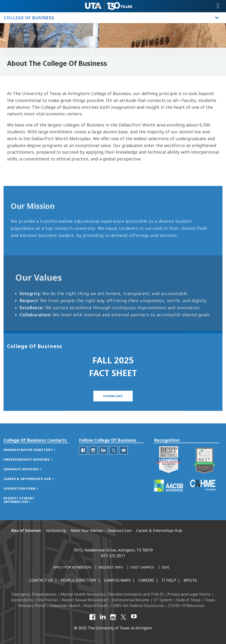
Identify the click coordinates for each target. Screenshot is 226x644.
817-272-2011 (113, 556)
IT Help (169, 580)
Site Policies (47, 600)
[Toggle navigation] (218, 6)
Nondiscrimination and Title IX (136, 594)
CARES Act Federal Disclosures (138, 606)
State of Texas (188, 600)
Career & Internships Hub (159, 530)
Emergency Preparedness (34, 594)
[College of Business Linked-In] (103, 462)
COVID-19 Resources (186, 606)
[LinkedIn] (103, 617)
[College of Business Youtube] (124, 462)
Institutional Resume (130, 600)
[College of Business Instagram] (93, 462)
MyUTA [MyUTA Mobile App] (190, 580)
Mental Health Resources (83, 594)
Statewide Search (65, 606)
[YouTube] (134, 617)
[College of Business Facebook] (83, 462)
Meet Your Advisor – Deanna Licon (101, 530)
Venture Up (56, 530)
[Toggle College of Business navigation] (217, 18)
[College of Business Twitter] (113, 462)
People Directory (78, 580)
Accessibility (22, 600)
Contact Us (41, 580)
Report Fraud (95, 606)
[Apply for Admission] (72, 568)
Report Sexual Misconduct (85, 600)
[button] (113, 405)
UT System (162, 600)
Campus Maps (117, 580)
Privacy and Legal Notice (189, 594)
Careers (146, 580)
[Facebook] (92, 617)
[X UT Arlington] (123, 617)
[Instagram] (113, 617)
